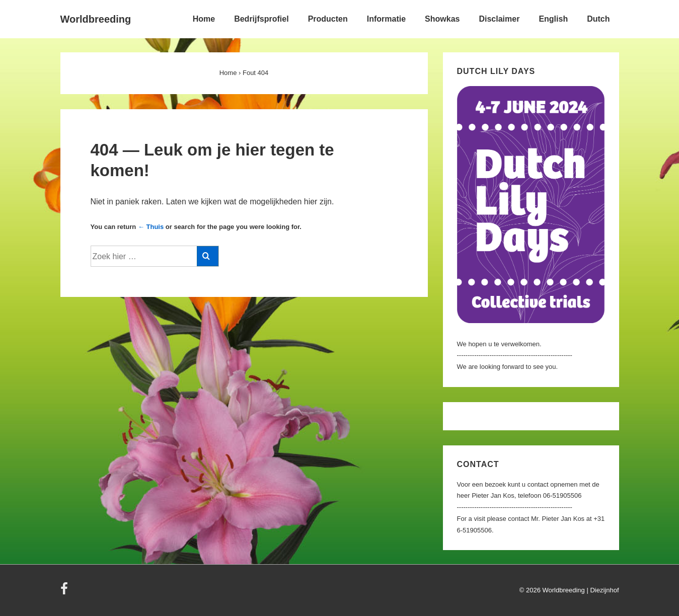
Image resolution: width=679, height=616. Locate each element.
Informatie (386, 19)
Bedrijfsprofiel (261, 19)
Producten (328, 19)
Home (204, 19)
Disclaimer (499, 19)
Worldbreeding (96, 19)
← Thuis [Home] (151, 227)
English (553, 19)
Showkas (442, 19)
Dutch (598, 19)
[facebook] (65, 592)
